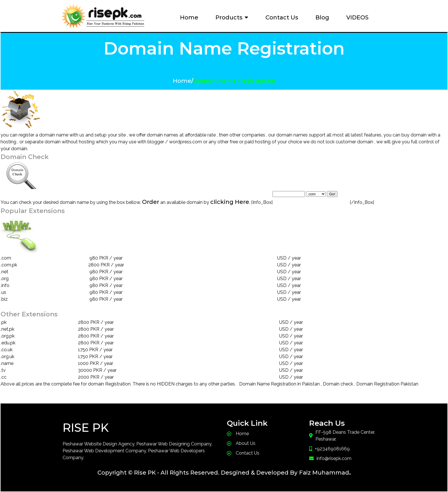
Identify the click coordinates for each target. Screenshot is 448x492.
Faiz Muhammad (324, 473)
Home (182, 81)
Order (151, 202)
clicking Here (230, 202)
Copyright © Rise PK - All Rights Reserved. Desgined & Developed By (197, 473)
